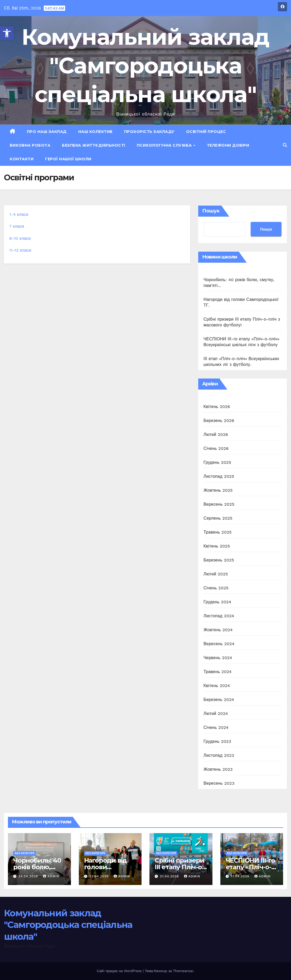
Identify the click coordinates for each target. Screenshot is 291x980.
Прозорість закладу (149, 132)
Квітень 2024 (217, 686)
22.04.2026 (100, 876)
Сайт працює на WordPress (120, 971)
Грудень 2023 (217, 741)
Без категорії (25, 853)
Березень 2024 (219, 700)
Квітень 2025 (217, 546)
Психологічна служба (165, 145)
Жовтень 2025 (218, 490)
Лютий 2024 (216, 713)
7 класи (17, 226)
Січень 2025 (216, 588)
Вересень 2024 (219, 644)
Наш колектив (95, 132)
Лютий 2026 (216, 434)
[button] (7, 33)
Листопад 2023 (219, 755)
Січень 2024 (216, 727)
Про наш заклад (47, 132)
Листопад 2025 (219, 476)
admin (51, 876)
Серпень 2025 (218, 518)
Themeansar (183, 971)
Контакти (22, 159)
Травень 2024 (218, 672)
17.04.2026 (241, 876)
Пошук (211, 211)
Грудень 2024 (217, 602)
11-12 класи (20, 250)
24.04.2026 (29, 876)
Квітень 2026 (217, 407)
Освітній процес (206, 132)
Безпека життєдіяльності (94, 145)
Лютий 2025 (216, 574)
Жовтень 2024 (218, 630)
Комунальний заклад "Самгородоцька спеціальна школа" (145, 66)
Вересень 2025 (219, 504)
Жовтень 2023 (218, 769)
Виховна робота (30, 145)
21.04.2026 (170, 876)
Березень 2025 (219, 560)
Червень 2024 (218, 658)
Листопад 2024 (219, 616)
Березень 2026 (219, 421)
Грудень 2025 (217, 462)
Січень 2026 (216, 448)
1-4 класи (19, 214)
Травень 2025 (218, 532)
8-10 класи (20, 238)
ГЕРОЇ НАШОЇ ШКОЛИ (68, 159)
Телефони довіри (228, 145)
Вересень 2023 (219, 783)
